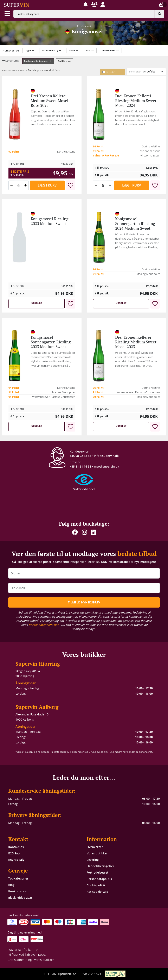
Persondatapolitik (99, 879)
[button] (86, 5)
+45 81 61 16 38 (80, 466)
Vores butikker (97, 853)
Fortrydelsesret (98, 872)
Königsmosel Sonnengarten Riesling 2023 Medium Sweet (51, 342)
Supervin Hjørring (38, 664)
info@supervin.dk (106, 456)
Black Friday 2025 (20, 898)
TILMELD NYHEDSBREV (84, 602)
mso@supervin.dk (106, 466)
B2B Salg (14, 853)
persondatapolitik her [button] (44, 625)
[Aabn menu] (7, 14)
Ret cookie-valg (97, 892)
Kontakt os (16, 847)
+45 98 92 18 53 (80, 456)
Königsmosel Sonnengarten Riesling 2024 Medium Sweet (135, 224)
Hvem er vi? (95, 847)
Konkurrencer (18, 891)
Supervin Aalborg (37, 707)
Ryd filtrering (64, 61)
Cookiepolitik (96, 885)
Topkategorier (18, 878)
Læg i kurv (47, 185)
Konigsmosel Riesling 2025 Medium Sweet (50, 221)
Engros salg (16, 860)
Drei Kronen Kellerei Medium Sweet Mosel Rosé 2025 (50, 101)
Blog (11, 885)
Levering (93, 860)
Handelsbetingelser (100, 866)
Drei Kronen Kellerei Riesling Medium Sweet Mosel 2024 (136, 101)
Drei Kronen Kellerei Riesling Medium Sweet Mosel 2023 (136, 342)
